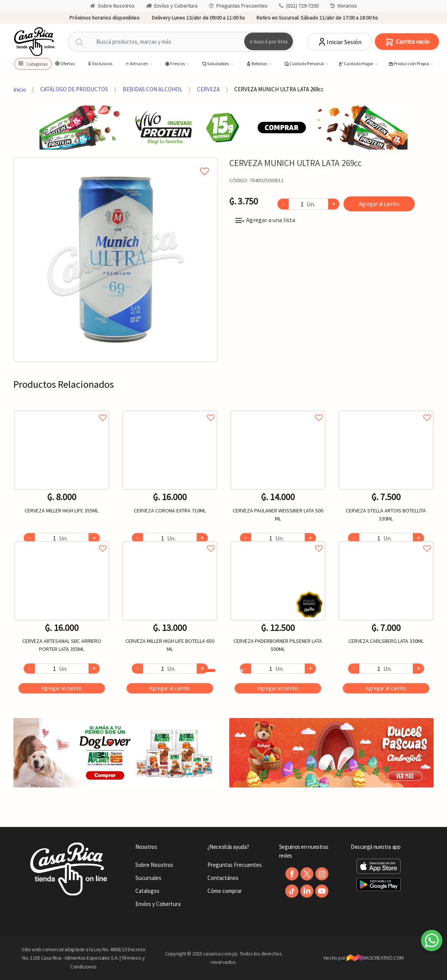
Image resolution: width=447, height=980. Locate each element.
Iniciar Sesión (339, 42)
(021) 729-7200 (299, 6)
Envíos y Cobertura (172, 6)
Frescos (175, 64)
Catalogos (147, 891)
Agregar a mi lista (116, 163)
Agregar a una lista (265, 220)
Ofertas (65, 63)
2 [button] (242, 670)
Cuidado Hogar (356, 64)
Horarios (343, 6)
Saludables (215, 64)
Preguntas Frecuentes (238, 6)
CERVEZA (208, 89)
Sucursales (148, 878)
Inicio (20, 89)
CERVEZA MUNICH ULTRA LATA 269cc (279, 89)
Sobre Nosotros (112, 6)
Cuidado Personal (304, 64)
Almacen (136, 64)
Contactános (223, 878)
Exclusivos (99, 63)
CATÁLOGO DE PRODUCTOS (74, 89)
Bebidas (257, 64)
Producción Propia (409, 64)
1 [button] (210, 670)
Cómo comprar (225, 891)
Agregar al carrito (379, 204)
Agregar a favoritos (62, 409)
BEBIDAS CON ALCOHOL (153, 89)
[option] (116, 260)
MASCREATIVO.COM (375, 958)
